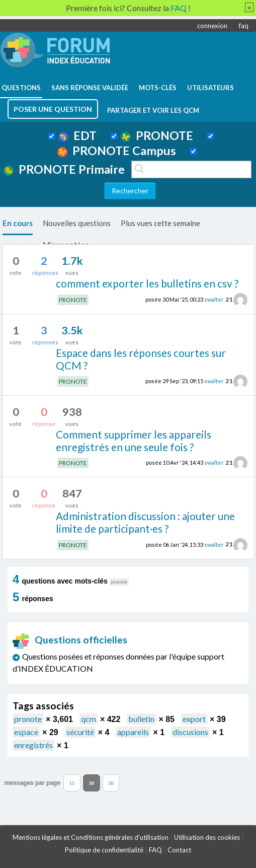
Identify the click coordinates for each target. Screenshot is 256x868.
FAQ (155, 850)
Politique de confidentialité (104, 850)
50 (111, 783)
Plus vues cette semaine (160, 223)
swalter (214, 299)
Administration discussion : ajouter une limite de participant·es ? (145, 522)
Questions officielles (70, 640)
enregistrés (33, 745)
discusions (190, 732)
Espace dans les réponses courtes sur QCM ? (141, 359)
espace (26, 732)
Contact (179, 850)
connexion (212, 26)
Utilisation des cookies (207, 837)
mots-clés (158, 88)
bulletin (141, 719)
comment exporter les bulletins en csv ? (147, 283)
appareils (133, 732)
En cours (18, 223)
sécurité (80, 732)
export (194, 719)
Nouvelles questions (77, 223)
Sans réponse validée (90, 88)
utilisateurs (210, 88)
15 (72, 783)
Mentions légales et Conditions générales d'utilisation (91, 837)
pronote (28, 719)
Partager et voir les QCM (153, 110)
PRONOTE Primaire (64, 169)
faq (244, 26)
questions (21, 88)
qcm (89, 719)
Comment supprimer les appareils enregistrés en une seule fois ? (134, 441)
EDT (78, 135)
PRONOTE (157, 135)
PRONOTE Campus (117, 151)
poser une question (53, 109)
